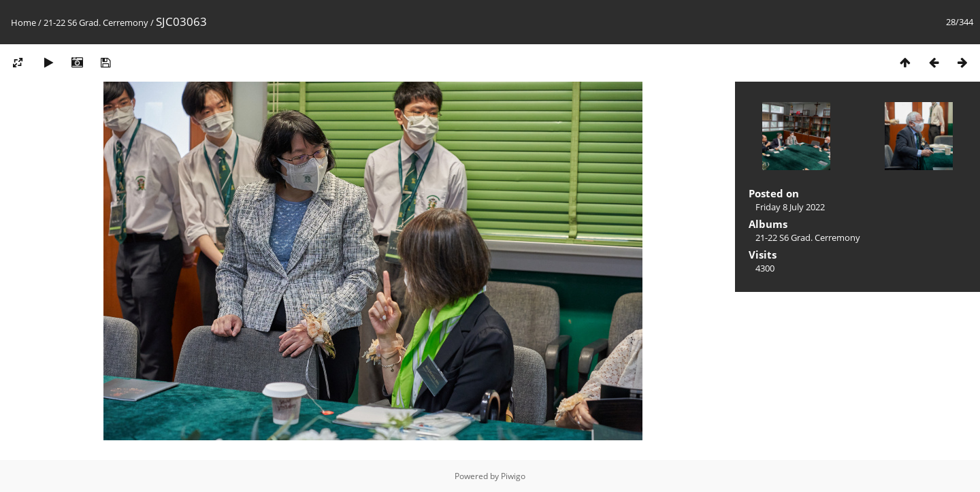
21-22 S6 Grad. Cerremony (96, 22)
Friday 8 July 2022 (790, 207)
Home (23, 22)
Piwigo (513, 476)
